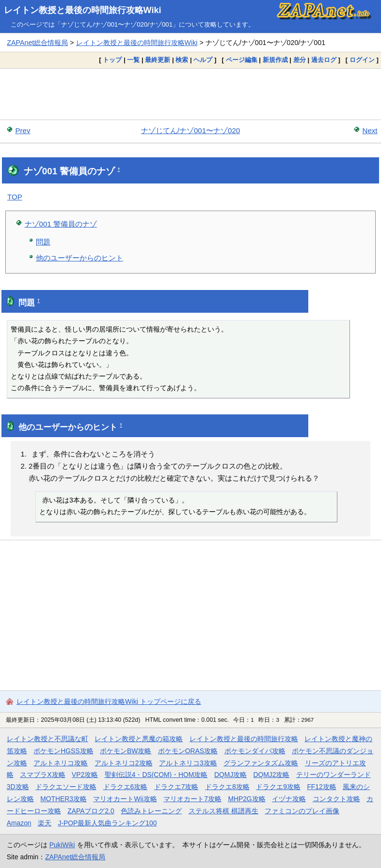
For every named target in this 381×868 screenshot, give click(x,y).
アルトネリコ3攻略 (188, 763)
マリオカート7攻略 (192, 799)
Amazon (19, 823)
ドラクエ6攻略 (126, 787)
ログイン (362, 60)
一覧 (133, 60)
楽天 (45, 823)
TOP (15, 197)
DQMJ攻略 (230, 775)
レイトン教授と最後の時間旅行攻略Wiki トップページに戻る (109, 701)
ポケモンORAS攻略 (188, 751)
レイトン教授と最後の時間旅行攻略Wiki (83, 10)
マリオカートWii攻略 (125, 799)
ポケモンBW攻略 (126, 751)
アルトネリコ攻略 (61, 763)
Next (370, 130)
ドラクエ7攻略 (176, 787)
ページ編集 (242, 60)
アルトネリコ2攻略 (124, 763)
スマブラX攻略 (42, 775)
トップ (112, 60)
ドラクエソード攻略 (66, 787)
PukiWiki (62, 845)
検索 (182, 60)
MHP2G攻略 (246, 799)
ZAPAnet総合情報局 (37, 43)
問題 (43, 242)
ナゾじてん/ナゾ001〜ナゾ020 (190, 130)
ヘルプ (203, 60)
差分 (300, 60)
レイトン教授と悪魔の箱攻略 (139, 739)
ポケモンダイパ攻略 (255, 751)
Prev (23, 130)
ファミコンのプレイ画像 (302, 811)
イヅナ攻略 (289, 799)
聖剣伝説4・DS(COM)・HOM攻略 (156, 775)
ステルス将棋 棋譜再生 (223, 811)
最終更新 (158, 60)
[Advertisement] (190, 94)
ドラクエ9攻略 (278, 787)
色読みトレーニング (151, 811)
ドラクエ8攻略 (227, 787)
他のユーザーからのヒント (79, 258)
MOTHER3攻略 (63, 799)
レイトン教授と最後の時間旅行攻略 (244, 739)
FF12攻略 (321, 787)
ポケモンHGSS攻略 (63, 751)
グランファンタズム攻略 (261, 763)
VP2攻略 (85, 775)
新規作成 (275, 60)
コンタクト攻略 (336, 799)
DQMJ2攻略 (272, 775)
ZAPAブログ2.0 (91, 811)
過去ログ (324, 60)
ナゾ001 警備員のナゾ (61, 224)
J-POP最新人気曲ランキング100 (108, 823)
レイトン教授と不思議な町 (48, 739)
